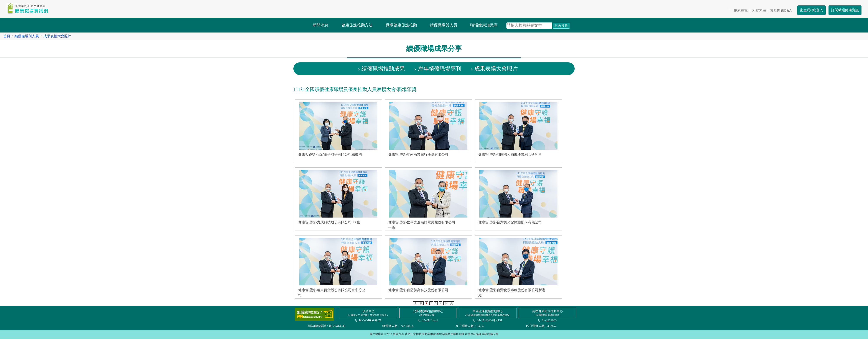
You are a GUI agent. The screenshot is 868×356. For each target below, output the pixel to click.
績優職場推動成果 (383, 69)
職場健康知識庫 (484, 25)
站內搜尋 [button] (561, 26)
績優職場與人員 (444, 25)
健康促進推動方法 (357, 25)
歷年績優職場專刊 (440, 69)
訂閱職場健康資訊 (845, 10)
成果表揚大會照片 (57, 36)
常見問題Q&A (781, 11)
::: (730, 8)
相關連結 (759, 11)
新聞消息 (321, 25)
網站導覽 (741, 11)
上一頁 (418, 303)
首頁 (7, 36)
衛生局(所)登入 (811, 10)
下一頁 (449, 303)
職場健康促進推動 (401, 25)
